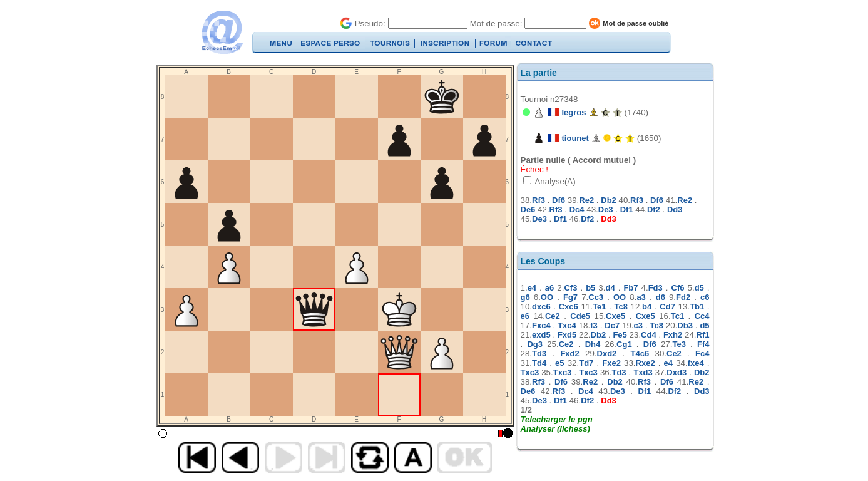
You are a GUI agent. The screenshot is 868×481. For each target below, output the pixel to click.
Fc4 (702, 354)
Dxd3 (677, 372)
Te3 (679, 344)
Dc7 (612, 325)
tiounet (575, 138)
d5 (699, 288)
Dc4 (577, 209)
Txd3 (643, 372)
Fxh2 (673, 335)
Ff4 (703, 344)
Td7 (586, 363)
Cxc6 (569, 307)
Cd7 (667, 307)
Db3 (685, 325)
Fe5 (620, 335)
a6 (549, 288)
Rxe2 (646, 363)
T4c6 (640, 354)
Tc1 (677, 316)
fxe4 (696, 363)
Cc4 (702, 316)
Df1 (627, 209)
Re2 (586, 200)
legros (574, 112)
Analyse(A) (554, 181)
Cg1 (624, 344)
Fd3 (656, 288)
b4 (647, 307)
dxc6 (541, 307)
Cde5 (580, 316)
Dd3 (675, 209)
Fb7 (631, 288)
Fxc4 (541, 325)
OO (547, 297)
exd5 (541, 335)
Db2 (609, 200)
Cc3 (596, 297)
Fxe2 (611, 363)
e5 (559, 363)
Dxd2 (607, 354)
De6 (528, 209)
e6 (525, 316)
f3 (594, 325)
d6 (661, 297)
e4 (532, 288)
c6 (705, 297)
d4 (610, 288)
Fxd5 (567, 335)
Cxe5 (615, 316)
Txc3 (530, 372)
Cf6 (678, 288)
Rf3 (539, 200)
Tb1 (697, 307)
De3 (606, 209)
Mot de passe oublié (636, 23)
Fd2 (683, 297)
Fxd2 (569, 354)
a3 (641, 297)
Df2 (654, 209)
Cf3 (570, 288)
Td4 (539, 363)
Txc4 (567, 325)
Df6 (559, 200)
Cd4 (649, 335)
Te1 (599, 307)
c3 (638, 325)
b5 (590, 288)
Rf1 (703, 335)
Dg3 (535, 344)
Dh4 (593, 344)
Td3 (539, 354)
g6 (525, 297)
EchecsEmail (222, 32)
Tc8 (620, 307)
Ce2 (553, 316)
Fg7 (570, 297)
